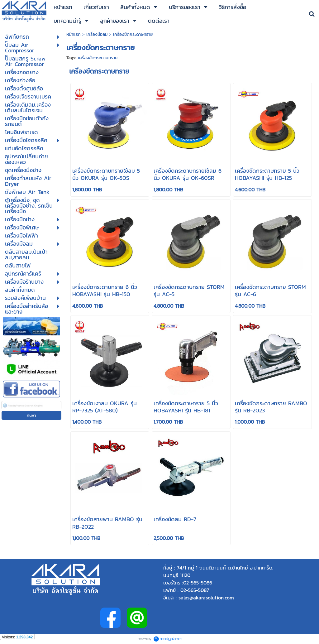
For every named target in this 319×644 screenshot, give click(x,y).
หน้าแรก (74, 34)
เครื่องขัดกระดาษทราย (98, 58)
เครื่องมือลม (97, 34)
